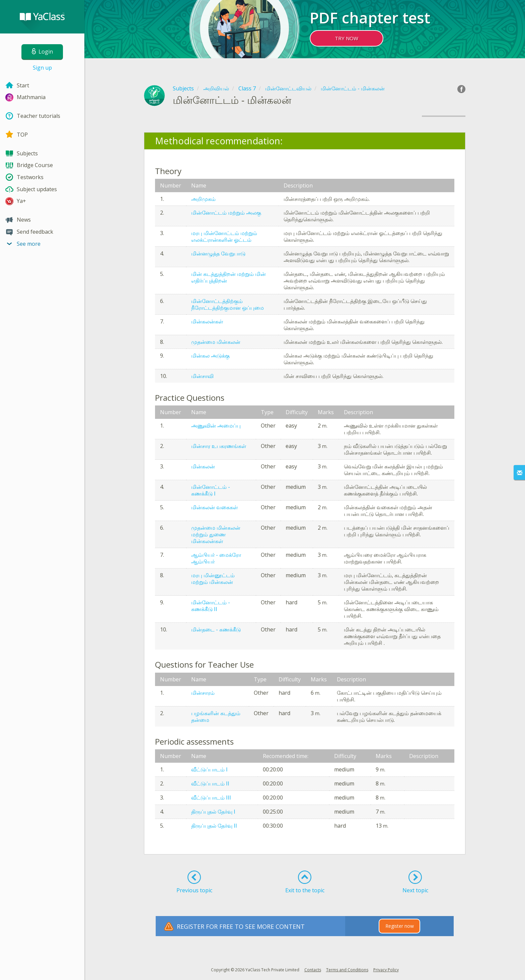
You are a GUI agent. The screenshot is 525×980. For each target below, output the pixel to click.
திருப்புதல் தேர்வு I (213, 812)
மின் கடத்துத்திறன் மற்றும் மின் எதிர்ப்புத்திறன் (229, 277)
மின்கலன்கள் (207, 321)
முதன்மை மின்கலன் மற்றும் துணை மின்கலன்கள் (216, 534)
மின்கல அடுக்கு (210, 356)
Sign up (42, 68)
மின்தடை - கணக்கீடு (216, 629)
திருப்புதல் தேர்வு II (214, 826)
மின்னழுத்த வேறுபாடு (218, 253)
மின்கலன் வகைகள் (214, 507)
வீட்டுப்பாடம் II (210, 783)
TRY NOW (347, 38)
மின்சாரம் (203, 693)
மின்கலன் (203, 466)
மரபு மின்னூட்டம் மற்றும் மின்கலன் (213, 579)
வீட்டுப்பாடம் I (209, 769)
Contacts (313, 970)
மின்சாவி (202, 376)
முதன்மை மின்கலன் (216, 342)
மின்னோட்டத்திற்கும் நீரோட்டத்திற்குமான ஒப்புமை (228, 304)
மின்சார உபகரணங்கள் (219, 446)
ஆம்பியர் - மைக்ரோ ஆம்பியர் (216, 558)
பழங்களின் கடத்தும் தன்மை (216, 717)
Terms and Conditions (347, 970)
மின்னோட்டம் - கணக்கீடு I (211, 490)
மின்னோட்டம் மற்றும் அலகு (226, 213)
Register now (400, 926)
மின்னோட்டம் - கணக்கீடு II (211, 606)
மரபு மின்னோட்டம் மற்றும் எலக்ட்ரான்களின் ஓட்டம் (224, 236)
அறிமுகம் (203, 199)
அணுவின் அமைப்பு (216, 426)
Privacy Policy (386, 970)
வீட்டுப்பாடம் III (211, 798)
